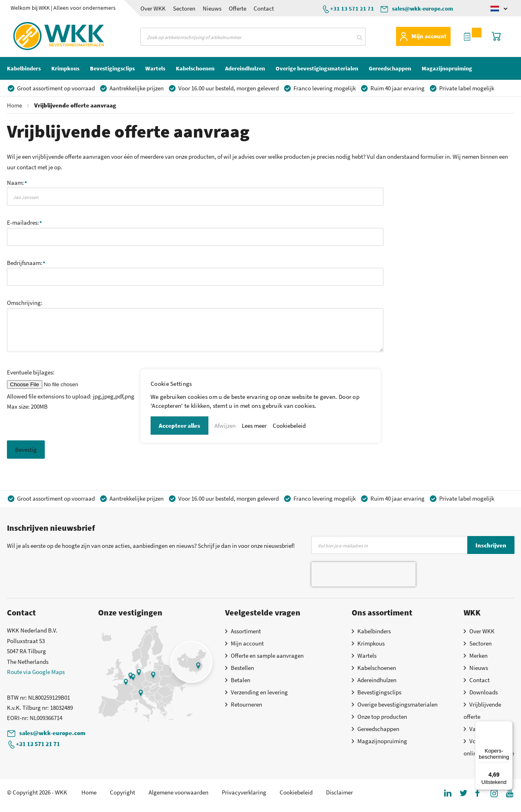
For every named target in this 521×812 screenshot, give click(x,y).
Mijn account (429, 36)
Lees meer (254, 426)
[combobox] (253, 37)
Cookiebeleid (289, 426)
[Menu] (508, 726)
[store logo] (43, 36)
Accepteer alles (180, 426)
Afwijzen (225, 426)
